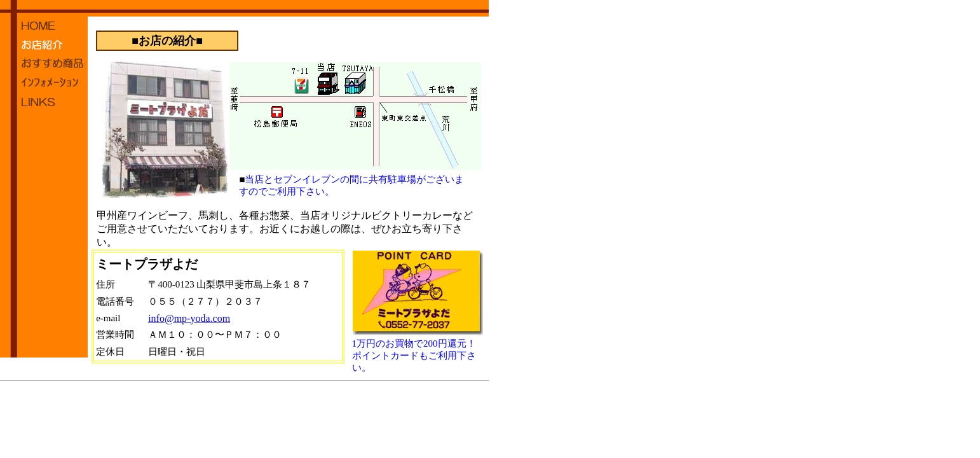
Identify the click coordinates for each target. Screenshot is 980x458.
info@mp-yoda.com (189, 318)
